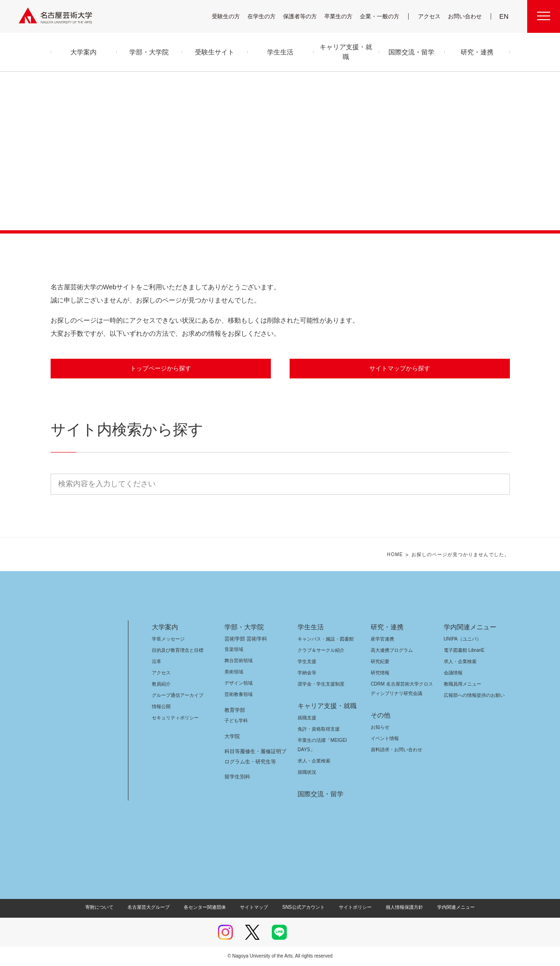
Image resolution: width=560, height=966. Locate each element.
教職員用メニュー (462, 684)
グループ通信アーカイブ (176, 696)
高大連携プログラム (391, 651)
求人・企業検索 (313, 761)
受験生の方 (232, 16)
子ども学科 (236, 721)
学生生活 (311, 627)
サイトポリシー (350, 908)
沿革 (157, 662)
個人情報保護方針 (398, 908)
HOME (402, 555)
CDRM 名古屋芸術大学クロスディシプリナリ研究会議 (402, 689)
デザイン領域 (238, 683)
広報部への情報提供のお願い (474, 696)
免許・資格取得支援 (317, 729)
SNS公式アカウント (302, 908)
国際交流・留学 (319, 794)
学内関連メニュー (469, 627)
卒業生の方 (344, 16)
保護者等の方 (306, 16)
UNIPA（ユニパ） (459, 639)
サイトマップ (256, 908)
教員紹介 (161, 684)
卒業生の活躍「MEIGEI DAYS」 (328, 741)
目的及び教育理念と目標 (177, 651)
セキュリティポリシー (172, 718)
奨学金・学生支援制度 (320, 684)
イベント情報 (384, 739)
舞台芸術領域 (239, 661)
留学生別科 (237, 777)
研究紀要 (380, 662)
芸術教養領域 (239, 695)
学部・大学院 (243, 627)
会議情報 (453, 673)
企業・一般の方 (384, 16)
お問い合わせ (466, 16)
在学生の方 (268, 16)
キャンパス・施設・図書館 (322, 639)
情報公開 (161, 707)
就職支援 (307, 718)
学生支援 (307, 662)
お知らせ (380, 728)
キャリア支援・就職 (324, 706)
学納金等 (307, 673)
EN (504, 16)
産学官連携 (382, 639)
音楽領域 (234, 650)
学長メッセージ (168, 639)
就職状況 (307, 773)
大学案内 (165, 627)
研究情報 (380, 673)
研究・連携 (385, 627)
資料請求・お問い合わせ (395, 750)
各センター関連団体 (209, 908)
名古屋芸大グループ (155, 908)
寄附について (107, 908)
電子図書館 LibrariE (464, 651)
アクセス (432, 16)
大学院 (232, 737)
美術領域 (234, 672)
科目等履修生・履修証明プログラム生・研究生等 (254, 757)
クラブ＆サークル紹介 (319, 651)
